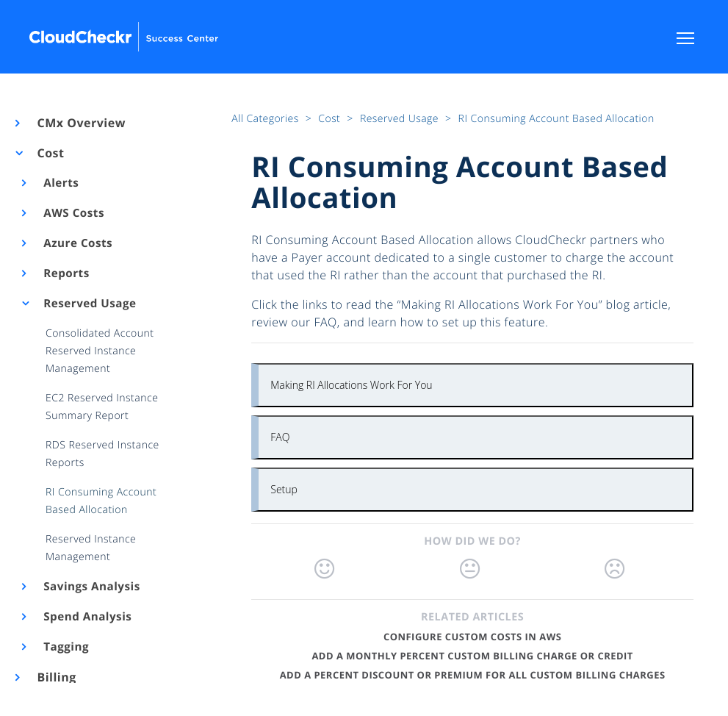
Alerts (60, 183)
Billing (56, 677)
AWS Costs (73, 213)
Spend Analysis (87, 617)
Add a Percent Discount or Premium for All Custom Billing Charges (473, 675)
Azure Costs (77, 243)
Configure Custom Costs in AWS (472, 637)
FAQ (280, 437)
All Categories (266, 119)
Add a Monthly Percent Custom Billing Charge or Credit (472, 656)
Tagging (65, 647)
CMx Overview (80, 123)
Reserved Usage (89, 304)
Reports (65, 273)
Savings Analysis (91, 587)
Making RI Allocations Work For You (351, 385)
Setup (284, 489)
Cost (50, 153)
